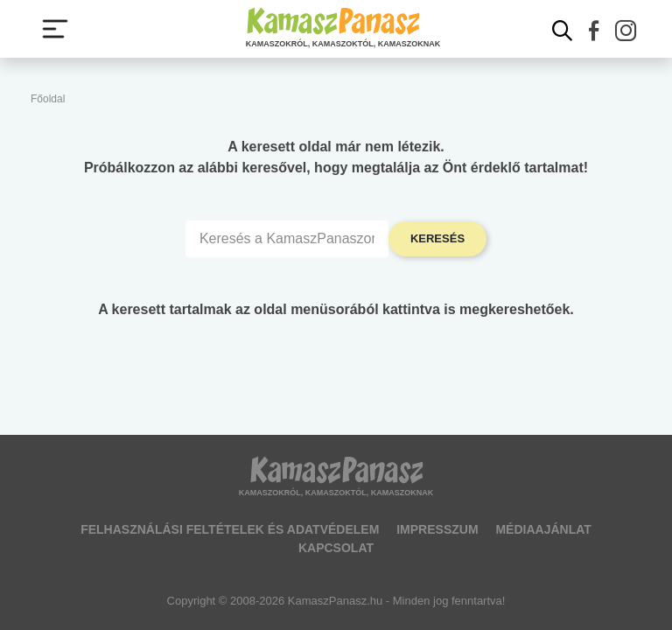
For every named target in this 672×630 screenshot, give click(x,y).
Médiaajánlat (543, 529)
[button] (594, 31)
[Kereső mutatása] (563, 31)
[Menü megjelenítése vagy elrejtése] (55, 29)
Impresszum (437, 529)
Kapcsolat (336, 548)
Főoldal (48, 99)
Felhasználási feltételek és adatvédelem (230, 529)
